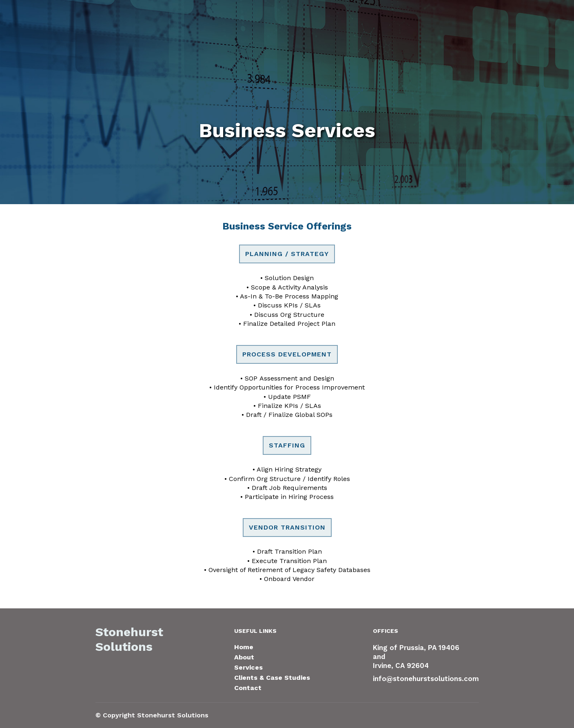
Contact (248, 688)
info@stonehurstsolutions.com (426, 679)
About (244, 657)
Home (244, 647)
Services (248, 667)
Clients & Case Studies (272, 678)
